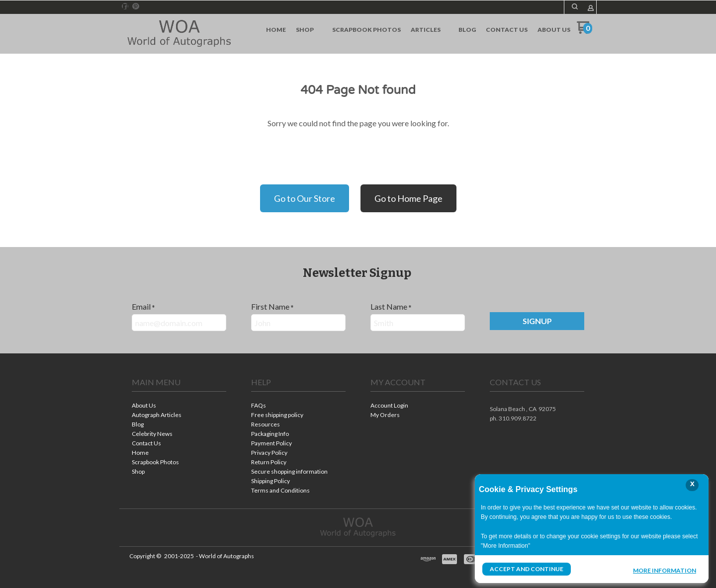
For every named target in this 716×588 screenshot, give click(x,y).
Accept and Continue (527, 569)
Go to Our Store (305, 198)
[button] (537, 321)
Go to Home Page (408, 198)
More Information (665, 570)
